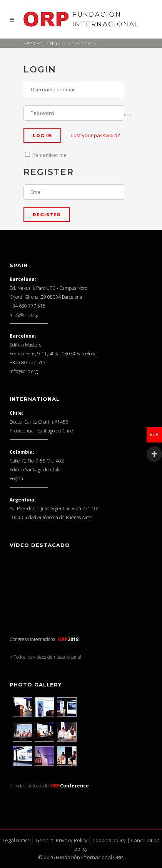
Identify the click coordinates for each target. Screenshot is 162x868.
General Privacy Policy (61, 840)
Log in (42, 136)
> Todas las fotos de (49, 786)
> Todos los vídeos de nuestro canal (45, 657)
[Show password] (127, 115)
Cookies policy (109, 840)
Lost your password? (95, 135)
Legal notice (17, 840)
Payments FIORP (43, 43)
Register (47, 215)
